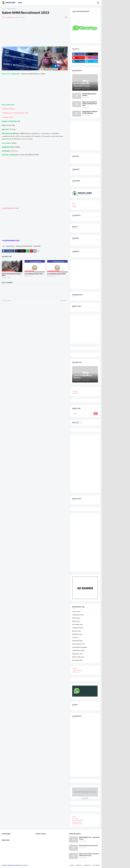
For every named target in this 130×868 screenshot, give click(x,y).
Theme (26, 865)
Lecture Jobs (76, 611)
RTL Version (96, 865)
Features (75, 668)
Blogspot (11, 865)
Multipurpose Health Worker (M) (15, 113)
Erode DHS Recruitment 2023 (34, 274)
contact (74, 207)
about (74, 205)
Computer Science (78, 628)
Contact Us (87, 865)
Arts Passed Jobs (77, 624)
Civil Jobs (75, 637)
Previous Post (7, 301)
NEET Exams (76, 621)
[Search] (83, 414)
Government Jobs (78, 820)
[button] (98, 3)
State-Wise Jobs (77, 824)
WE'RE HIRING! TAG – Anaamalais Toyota (89, 838)
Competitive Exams (78, 615)
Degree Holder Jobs (78, 657)
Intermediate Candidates (80, 647)
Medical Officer (11, 9)
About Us (75, 818)
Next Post (64, 301)
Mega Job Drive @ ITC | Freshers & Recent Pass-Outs (90, 104)
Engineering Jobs (77, 654)
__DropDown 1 (76, 672)
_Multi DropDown (77, 670)
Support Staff (8, 117)
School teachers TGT (78, 644)
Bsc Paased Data (77, 660)
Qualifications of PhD (78, 650)
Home (20, 3)
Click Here (15, 151)
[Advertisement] (45, 34)
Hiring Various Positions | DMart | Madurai (90, 112)
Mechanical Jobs (77, 634)
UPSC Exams (76, 618)
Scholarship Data (77, 641)
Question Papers (77, 822)
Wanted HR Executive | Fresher (89, 95)
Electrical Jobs (77, 631)
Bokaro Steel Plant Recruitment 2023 (11, 275)
